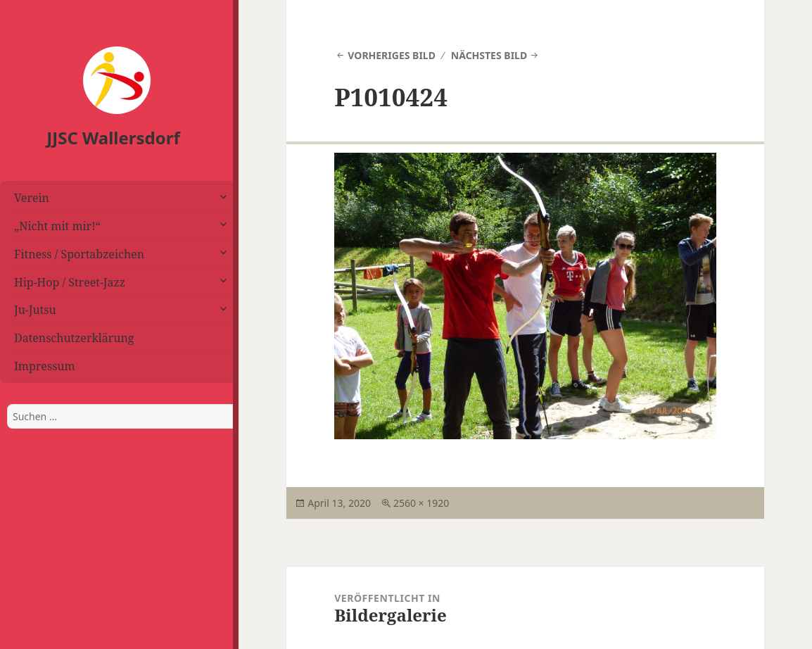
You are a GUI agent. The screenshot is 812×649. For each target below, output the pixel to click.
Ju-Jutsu (35, 310)
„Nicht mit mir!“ (57, 226)
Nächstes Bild (489, 55)
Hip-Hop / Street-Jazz (70, 282)
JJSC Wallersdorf (113, 138)
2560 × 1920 (421, 503)
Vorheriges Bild (392, 55)
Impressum (45, 366)
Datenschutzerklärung (74, 338)
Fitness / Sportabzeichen (79, 254)
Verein (32, 198)
